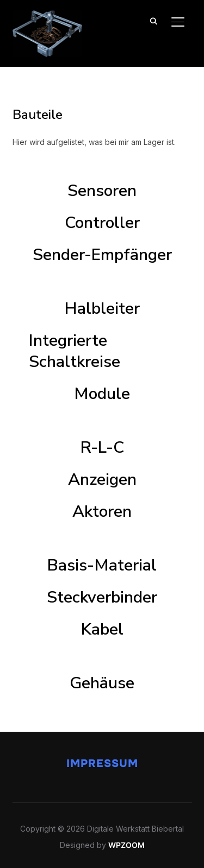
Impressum (102, 764)
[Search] (154, 21)
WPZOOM (126, 845)
